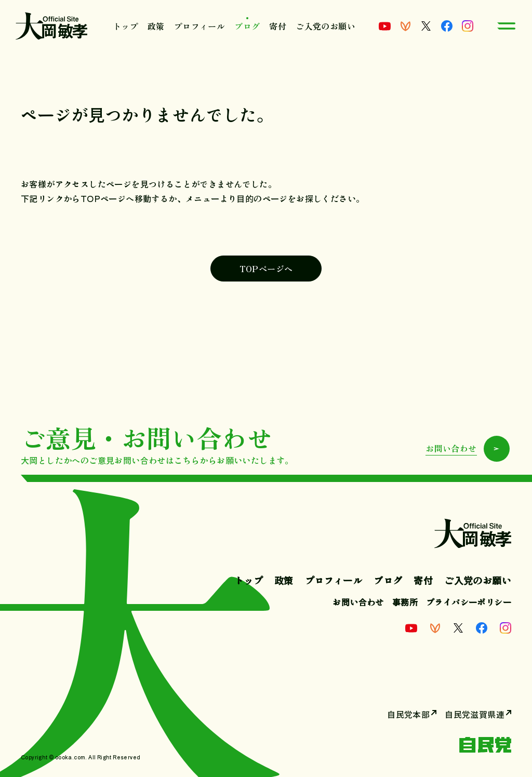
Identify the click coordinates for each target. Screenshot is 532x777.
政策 (156, 26)
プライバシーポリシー (469, 602)
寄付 (278, 26)
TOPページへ (266, 269)
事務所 (405, 602)
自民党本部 (408, 714)
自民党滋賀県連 (475, 714)
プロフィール (199, 26)
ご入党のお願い (325, 26)
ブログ (247, 26)
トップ (125, 26)
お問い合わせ (358, 602)
